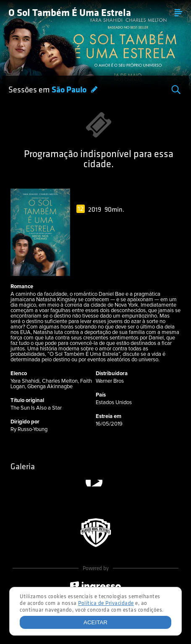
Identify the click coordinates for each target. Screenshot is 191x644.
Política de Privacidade (106, 603)
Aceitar (95, 622)
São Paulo (70, 90)
